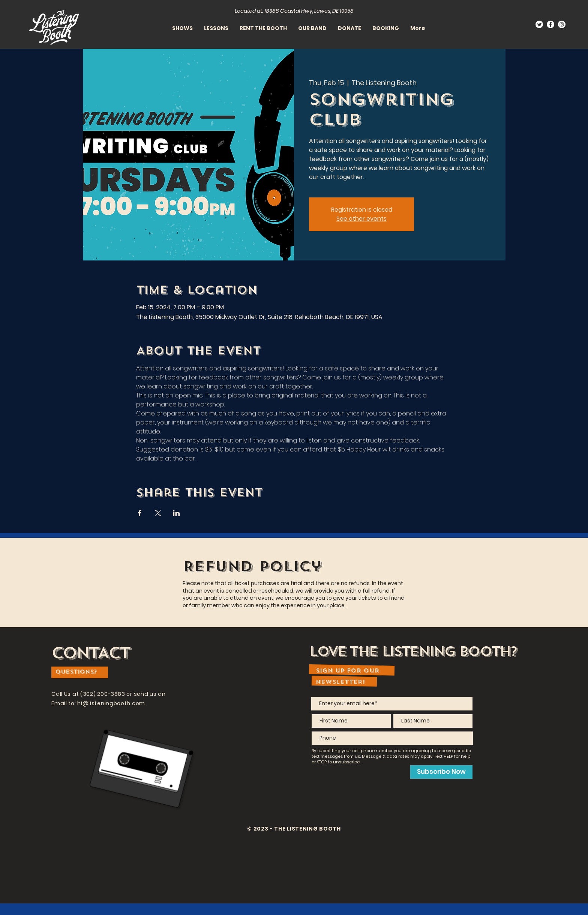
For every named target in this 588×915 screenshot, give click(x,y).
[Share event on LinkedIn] (176, 513)
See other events (361, 219)
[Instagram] (562, 24)
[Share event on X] (158, 513)
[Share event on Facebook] (140, 513)
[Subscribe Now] (441, 772)
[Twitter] (539, 24)
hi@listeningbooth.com (111, 703)
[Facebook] (550, 24)
